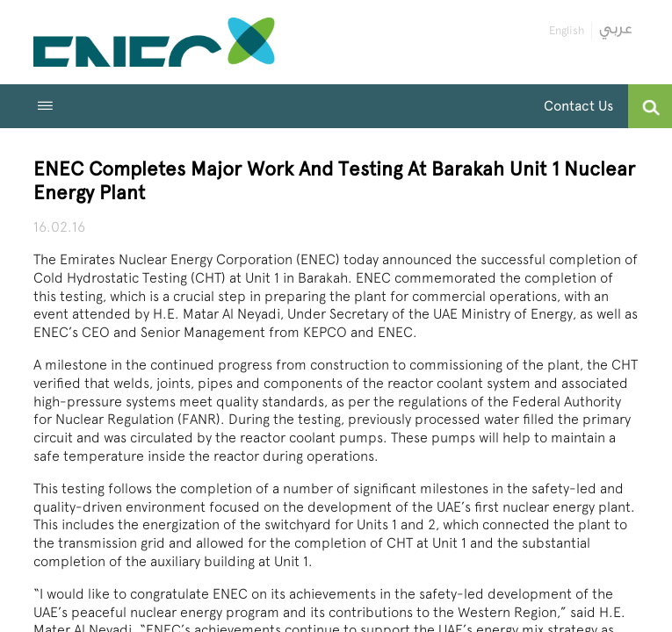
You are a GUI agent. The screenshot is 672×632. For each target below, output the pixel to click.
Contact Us (578, 106)
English (567, 30)
